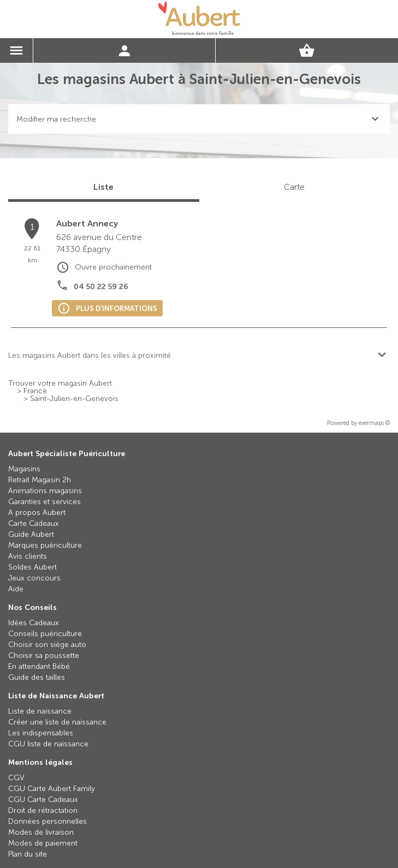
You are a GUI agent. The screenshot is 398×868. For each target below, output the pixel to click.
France (35, 391)
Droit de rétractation (43, 810)
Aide (16, 589)
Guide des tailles (37, 677)
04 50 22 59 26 (101, 287)
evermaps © (374, 423)
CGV (16, 778)
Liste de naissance (40, 711)
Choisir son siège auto (47, 645)
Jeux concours (34, 578)
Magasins (24, 469)
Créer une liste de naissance (57, 722)
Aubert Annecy (87, 223)
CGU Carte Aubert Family (52, 789)
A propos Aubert (37, 513)
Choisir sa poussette (44, 656)
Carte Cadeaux (34, 523)
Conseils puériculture (45, 634)
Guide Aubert (31, 534)
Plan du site (28, 854)
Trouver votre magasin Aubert (60, 384)
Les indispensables (41, 733)
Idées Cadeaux (34, 623)
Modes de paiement (43, 843)
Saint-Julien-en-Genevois (74, 399)
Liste (103, 187)
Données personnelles (47, 821)
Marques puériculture (45, 545)
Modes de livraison (41, 832)
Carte (294, 187)
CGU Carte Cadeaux (43, 800)
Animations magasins (45, 491)
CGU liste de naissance (48, 744)
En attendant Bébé (39, 666)
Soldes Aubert (32, 567)
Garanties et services (44, 502)
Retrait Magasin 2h (40, 480)
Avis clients (28, 556)
